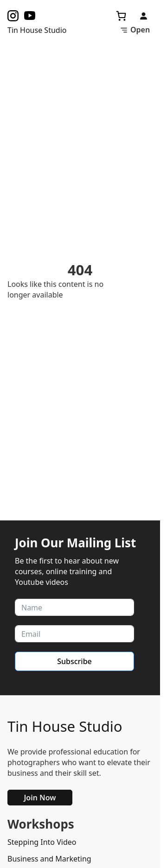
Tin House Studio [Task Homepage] (37, 30)
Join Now (40, 798)
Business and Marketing (49, 859)
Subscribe (74, 661)
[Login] (143, 16)
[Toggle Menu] (135, 30)
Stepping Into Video (42, 842)
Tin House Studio (65, 726)
